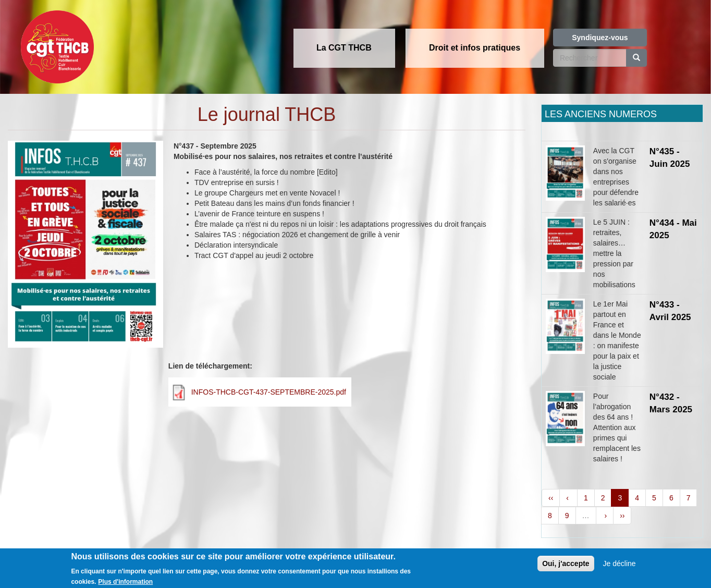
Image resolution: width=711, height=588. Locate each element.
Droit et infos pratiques (475, 48)
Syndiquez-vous (600, 38)
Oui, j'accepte (566, 568)
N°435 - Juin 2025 (670, 158)
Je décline (620, 568)
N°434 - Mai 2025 (673, 229)
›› (622, 516)
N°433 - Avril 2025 (670, 311)
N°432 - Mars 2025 (671, 403)
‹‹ (551, 498)
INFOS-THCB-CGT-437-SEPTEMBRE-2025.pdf (269, 392)
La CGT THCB (344, 48)
